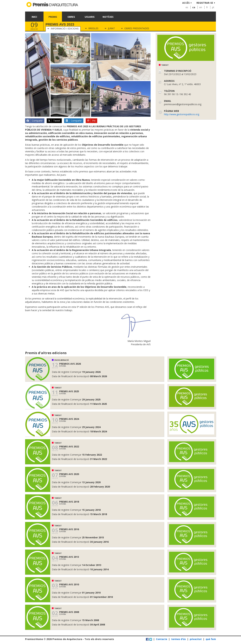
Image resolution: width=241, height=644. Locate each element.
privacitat (196, 639)
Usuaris (90, 17)
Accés (186, 3)
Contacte (162, 639)
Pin (91, 121)
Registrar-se (205, 3)
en (201, 7)
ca (194, 7)
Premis (53, 17)
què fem (211, 639)
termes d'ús (178, 639)
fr (207, 7)
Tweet (54, 121)
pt (213, 7)
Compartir (34, 121)
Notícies (108, 17)
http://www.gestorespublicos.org (182, 114)
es (187, 7)
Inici (34, 17)
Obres (71, 17)
